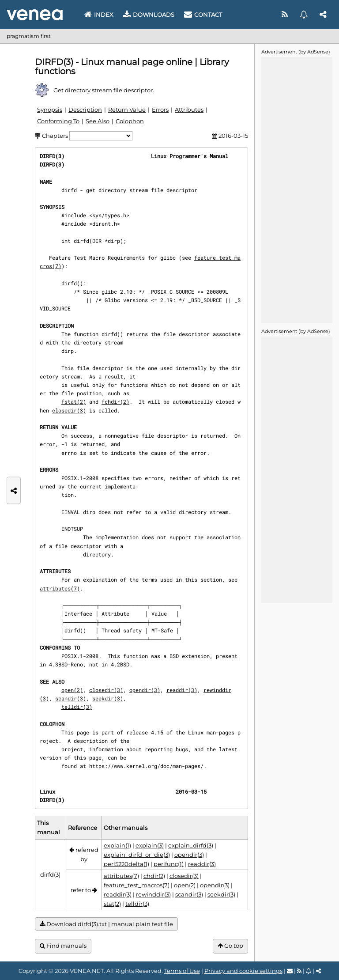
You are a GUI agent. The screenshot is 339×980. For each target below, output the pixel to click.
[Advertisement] (297, 189)
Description (85, 110)
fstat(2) (74, 401)
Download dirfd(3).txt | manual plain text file (106, 924)
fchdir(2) (115, 401)
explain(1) (117, 845)
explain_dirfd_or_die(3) (137, 855)
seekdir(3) (108, 698)
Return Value (127, 110)
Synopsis (50, 110)
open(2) (72, 690)
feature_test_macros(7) (137, 885)
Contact (203, 15)
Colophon (130, 121)
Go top (230, 946)
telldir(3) (77, 707)
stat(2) (112, 904)
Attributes (189, 110)
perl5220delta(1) (126, 864)
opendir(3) (145, 690)
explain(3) (150, 845)
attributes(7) (60, 588)
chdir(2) (154, 876)
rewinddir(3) (153, 894)
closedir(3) (69, 410)
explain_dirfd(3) (191, 845)
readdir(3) (182, 690)
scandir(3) (71, 698)
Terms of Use (182, 971)
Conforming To (58, 121)
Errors (160, 110)
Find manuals (63, 946)
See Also (98, 121)
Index (99, 15)
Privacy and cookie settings (243, 971)
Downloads (149, 15)
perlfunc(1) (169, 864)
